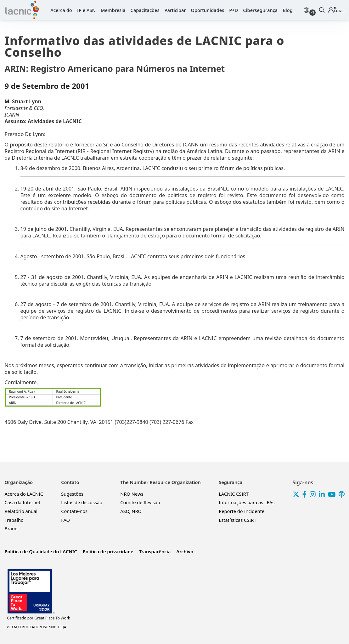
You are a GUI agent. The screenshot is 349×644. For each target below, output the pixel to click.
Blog (288, 10)
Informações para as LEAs (247, 502)
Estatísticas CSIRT (237, 520)
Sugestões (72, 494)
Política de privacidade (108, 551)
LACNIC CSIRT (234, 494)
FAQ (65, 520)
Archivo (185, 551)
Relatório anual (21, 511)
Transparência (155, 551)
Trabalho (14, 520)
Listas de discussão (82, 502)
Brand (11, 528)
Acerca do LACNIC (24, 494)
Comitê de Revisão (140, 502)
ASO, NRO (131, 511)
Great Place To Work (39, 618)
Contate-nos (74, 511)
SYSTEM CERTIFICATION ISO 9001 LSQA (36, 627)
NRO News (132, 494)
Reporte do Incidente (242, 511)
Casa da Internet (23, 502)
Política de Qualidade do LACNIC (41, 551)
